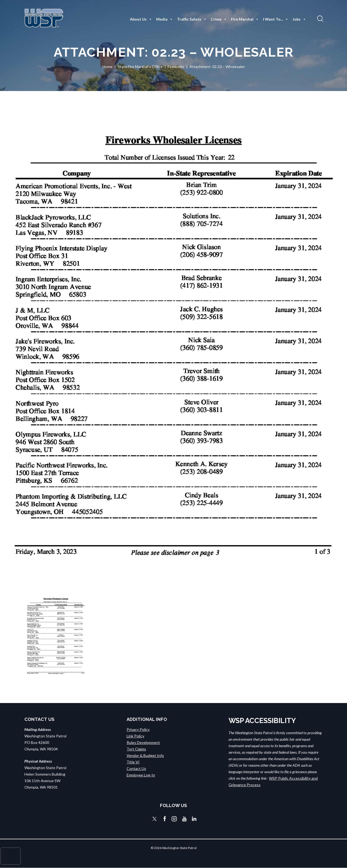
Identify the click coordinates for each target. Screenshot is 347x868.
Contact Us (136, 768)
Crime (219, 19)
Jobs (299, 19)
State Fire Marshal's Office (140, 67)
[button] (320, 18)
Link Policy (135, 736)
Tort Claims (136, 749)
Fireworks (176, 67)
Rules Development (143, 742)
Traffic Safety (192, 19)
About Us (141, 19)
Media (165, 19)
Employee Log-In (141, 775)
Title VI (133, 762)
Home (107, 67)
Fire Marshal (245, 19)
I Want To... (276, 19)
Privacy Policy (138, 729)
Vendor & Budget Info (145, 755)
